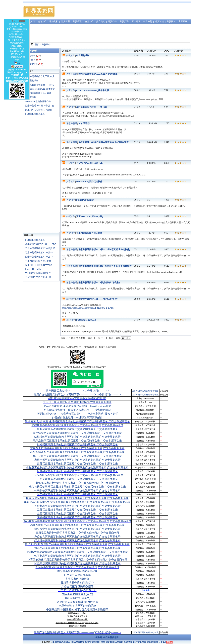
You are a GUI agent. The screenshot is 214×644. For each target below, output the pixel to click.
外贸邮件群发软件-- (77, 418)
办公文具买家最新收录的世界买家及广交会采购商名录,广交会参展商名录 (77, 537)
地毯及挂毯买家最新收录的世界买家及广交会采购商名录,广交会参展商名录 (77, 441)
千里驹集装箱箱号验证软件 (38, 93)
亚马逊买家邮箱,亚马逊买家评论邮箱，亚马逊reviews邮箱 (77, 406)
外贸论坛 (159, 21)
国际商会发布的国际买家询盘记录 (77, 571)
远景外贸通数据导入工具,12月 (40, 76)
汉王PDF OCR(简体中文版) (39, 110)
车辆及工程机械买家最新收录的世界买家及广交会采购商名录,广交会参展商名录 (77, 448)
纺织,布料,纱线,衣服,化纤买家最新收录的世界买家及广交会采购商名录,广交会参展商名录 (77, 421)
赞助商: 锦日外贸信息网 (107, 637)
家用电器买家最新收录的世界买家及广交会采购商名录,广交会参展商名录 (77, 460)
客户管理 (65, 21)
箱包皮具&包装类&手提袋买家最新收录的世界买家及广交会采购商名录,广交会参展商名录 (77, 502)
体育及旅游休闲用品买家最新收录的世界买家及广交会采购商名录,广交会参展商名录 (77, 560)
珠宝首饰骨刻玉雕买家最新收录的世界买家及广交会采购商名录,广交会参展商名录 (77, 487)
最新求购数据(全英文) (77, 598)
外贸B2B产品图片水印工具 (38, 277)
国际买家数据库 (79, 642)
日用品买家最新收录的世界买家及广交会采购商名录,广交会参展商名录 (77, 533)
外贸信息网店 (94, 642)
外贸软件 (112, 21)
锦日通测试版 (32, 81)
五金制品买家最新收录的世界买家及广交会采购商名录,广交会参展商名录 (77, 506)
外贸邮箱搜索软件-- (77, 410)
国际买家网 (118, 642)
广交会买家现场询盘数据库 (77, 586)
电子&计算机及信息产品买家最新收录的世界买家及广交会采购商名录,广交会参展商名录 (77, 544)
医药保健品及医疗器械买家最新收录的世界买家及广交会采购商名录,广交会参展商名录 (77, 498)
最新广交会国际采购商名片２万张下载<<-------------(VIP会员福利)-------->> (77, 395)
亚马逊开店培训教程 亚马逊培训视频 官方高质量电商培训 (77, 402)
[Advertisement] (130, 12)
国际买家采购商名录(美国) (77, 594)
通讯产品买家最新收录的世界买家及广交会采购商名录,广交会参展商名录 (77, 548)
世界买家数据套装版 (77, 579)
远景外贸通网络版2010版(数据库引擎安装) (99, 283)
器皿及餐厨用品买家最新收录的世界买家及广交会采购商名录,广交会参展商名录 (77, 525)
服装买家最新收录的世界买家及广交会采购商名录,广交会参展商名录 (77, 429)
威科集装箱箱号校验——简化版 (92, 107)
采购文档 (54, 21)
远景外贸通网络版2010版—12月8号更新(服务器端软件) (105, 266)
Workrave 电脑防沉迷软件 (38, 101)
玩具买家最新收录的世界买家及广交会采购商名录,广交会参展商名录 (77, 471)
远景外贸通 (32, 64)
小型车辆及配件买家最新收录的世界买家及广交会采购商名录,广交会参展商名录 (77, 452)
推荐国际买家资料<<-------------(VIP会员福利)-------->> (77, 391)
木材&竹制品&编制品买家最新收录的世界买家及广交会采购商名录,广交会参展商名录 (77, 552)
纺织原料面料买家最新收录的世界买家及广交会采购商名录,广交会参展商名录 (77, 425)
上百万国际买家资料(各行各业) (145, 391)
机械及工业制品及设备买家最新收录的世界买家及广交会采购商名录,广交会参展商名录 (77, 467)
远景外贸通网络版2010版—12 (40, 252)
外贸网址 (171, 21)
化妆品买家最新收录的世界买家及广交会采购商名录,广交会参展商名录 (77, 567)
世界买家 (183, 21)
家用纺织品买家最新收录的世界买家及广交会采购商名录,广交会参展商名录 (77, 433)
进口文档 (42, 21)
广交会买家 (141, 642)
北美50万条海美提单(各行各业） (77, 590)
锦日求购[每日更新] (156, 642)
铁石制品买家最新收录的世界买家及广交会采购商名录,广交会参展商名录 (77, 556)
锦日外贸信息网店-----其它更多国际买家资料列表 (77, 398)
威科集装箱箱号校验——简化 (39, 85)
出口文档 (30, 21)
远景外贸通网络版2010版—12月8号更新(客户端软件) (104, 249)
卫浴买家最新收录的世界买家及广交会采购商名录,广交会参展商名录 (77, 479)
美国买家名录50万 (61, 642)
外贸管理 (77, 21)
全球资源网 (129, 642)
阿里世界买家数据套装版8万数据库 (77, 602)
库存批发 (136, 21)
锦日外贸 (148, 21)
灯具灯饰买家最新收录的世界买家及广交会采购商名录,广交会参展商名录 (77, 540)
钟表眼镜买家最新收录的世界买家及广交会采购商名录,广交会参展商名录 (77, 491)
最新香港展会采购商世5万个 (77, 583)
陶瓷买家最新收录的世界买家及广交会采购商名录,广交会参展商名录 (77, 517)
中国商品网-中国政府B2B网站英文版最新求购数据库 (77, 610)
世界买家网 (106, 642)
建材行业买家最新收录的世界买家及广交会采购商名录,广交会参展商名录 (77, 529)
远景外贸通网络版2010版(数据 (40, 248)
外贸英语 (124, 21)
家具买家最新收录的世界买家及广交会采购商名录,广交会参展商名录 (77, 464)
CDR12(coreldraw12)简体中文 (40, 89)
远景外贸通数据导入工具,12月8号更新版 (98, 74)
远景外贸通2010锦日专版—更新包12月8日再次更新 (103, 142)
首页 (37, 44)
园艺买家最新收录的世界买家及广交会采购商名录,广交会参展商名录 (77, 494)
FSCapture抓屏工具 (35, 114)
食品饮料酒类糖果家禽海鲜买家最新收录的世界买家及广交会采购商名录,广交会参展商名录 (77, 521)
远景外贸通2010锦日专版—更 (40, 106)
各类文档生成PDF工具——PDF (41, 244)
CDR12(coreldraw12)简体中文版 (93, 90)
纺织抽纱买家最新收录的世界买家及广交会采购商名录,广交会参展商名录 (77, 437)
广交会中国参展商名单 (77, 575)
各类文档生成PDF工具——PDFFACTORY (97, 299)
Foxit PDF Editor (33, 269)
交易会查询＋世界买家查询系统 (77, 606)
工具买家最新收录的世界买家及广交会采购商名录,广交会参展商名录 (77, 510)
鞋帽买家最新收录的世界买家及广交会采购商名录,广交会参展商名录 (77, 444)
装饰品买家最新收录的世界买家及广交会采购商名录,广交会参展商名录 (77, 483)
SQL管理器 (31, 97)
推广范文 (101, 21)
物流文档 (89, 21)
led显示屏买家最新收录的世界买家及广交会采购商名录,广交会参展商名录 (77, 563)
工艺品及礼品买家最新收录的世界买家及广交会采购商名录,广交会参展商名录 (77, 475)
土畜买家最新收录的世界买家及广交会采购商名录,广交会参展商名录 (77, 514)
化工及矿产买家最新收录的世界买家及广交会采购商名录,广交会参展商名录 (77, 456)
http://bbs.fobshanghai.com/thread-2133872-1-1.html (88, 308)
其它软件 (31, 60)
